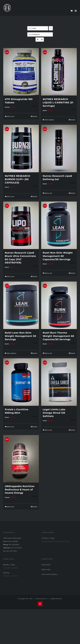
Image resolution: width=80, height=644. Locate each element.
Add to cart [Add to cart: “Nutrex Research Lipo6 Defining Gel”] (48, 193)
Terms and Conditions (49, 574)
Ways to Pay (46, 569)
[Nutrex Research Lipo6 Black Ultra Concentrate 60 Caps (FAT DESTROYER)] (21, 225)
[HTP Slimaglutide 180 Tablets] (21, 72)
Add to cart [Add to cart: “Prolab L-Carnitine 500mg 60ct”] (10, 427)
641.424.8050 (14, 545)
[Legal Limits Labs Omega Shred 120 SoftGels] (59, 382)
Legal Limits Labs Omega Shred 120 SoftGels (54, 413)
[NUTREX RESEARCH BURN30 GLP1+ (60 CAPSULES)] (21, 149)
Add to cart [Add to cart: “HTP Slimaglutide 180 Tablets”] (10, 116)
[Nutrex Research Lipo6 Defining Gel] (59, 149)
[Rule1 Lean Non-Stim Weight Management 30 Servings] (21, 305)
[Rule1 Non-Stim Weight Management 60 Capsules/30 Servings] (59, 225)
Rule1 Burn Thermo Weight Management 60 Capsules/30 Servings (58, 336)
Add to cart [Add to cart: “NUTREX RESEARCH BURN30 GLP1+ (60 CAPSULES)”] (10, 196)
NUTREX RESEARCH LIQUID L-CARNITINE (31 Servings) (58, 103)
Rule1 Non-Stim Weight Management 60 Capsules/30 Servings (58, 256)
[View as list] (42, 40)
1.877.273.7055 (16, 548)
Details (35, 116)
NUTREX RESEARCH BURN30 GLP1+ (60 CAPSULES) (17, 179)
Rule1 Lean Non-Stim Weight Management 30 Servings (20, 336)
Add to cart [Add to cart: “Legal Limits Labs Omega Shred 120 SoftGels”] (48, 430)
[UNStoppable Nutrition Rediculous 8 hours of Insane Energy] (21, 459)
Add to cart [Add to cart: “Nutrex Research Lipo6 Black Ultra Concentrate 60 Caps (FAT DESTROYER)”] (10, 276)
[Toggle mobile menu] (76, 11)
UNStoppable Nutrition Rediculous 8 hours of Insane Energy (20, 490)
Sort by (32, 28)
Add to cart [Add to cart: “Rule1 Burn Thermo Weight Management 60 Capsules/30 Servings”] (48, 353)
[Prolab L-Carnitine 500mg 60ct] (21, 382)
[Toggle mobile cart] (72, 11)
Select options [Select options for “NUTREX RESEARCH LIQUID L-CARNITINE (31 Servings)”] (49, 120)
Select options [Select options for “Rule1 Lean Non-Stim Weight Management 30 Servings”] (11, 353)
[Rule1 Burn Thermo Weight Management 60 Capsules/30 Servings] (59, 305)
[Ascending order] (51, 28)
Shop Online (46, 565)
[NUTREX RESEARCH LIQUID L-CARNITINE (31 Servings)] (59, 72)
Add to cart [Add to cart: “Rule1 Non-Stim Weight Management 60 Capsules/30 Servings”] (48, 273)
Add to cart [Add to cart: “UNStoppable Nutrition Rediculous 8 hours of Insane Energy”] (10, 507)
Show (34, 34)
